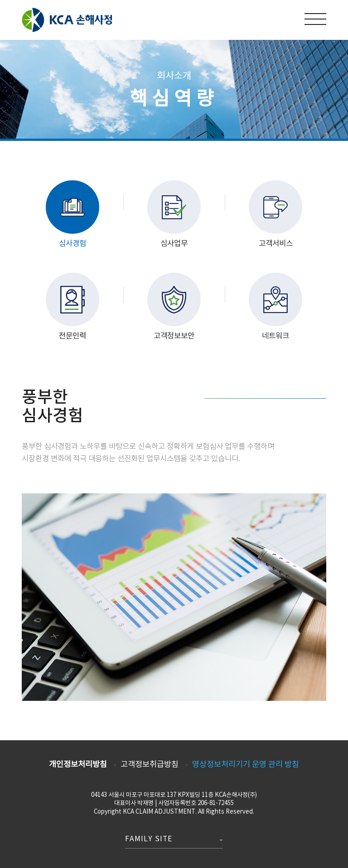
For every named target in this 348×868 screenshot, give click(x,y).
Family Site (149, 839)
